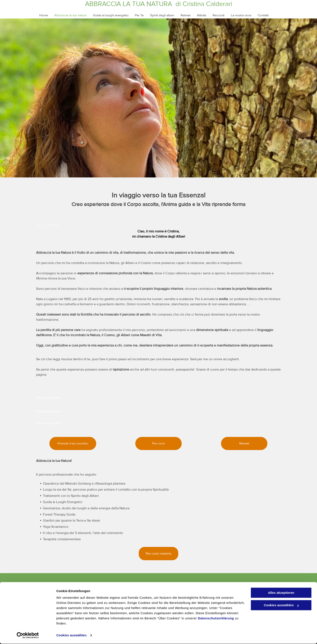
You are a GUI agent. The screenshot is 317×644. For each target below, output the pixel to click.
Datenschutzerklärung (216, 619)
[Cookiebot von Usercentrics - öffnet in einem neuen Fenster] (28, 636)
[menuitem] (40, 15)
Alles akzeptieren (281, 593)
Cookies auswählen (71, 636)
